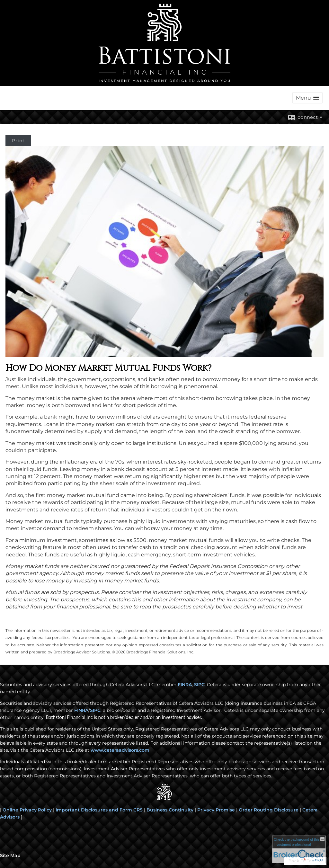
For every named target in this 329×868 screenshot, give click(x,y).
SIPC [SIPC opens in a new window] (199, 685)
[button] (307, 98)
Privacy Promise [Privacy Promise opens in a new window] (216, 810)
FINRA (81, 710)
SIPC (95, 710)
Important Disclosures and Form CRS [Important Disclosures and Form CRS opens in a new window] (99, 810)
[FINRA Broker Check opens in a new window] (299, 849)
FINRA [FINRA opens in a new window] (185, 685)
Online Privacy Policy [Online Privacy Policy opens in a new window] (27, 810)
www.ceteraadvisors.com (120, 750)
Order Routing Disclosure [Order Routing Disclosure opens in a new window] (269, 810)
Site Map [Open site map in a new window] (10, 855)
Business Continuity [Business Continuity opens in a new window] (170, 810)
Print (18, 141)
